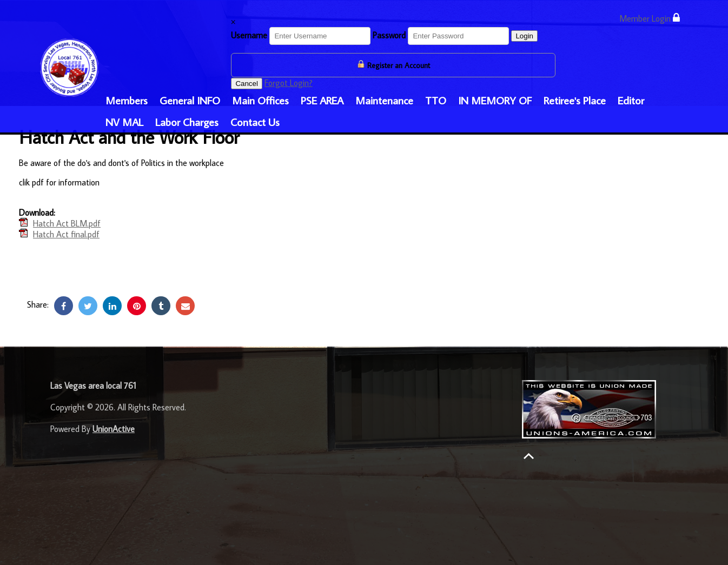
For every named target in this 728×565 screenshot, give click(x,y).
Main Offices (260, 100)
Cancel (247, 84)
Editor (631, 100)
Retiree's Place (575, 100)
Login (524, 36)
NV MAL (124, 122)
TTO (436, 100)
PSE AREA (322, 100)
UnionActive (114, 429)
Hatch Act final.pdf (66, 234)
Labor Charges (187, 122)
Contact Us (255, 122)
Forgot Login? (289, 83)
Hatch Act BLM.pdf (67, 223)
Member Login (650, 18)
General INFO (190, 100)
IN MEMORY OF (495, 100)
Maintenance (384, 100)
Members (127, 100)
